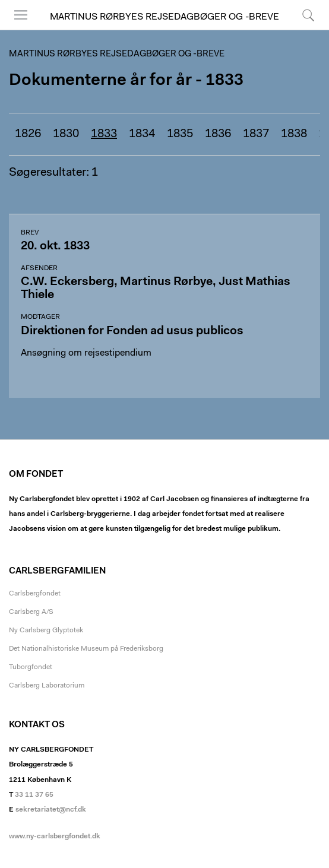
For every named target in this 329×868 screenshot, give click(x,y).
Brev (30, 233)
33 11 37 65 (34, 795)
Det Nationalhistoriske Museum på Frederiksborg (86, 649)
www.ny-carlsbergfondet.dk (55, 837)
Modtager (40, 317)
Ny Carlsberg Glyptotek (46, 631)
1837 (256, 134)
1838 (294, 134)
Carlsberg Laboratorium (47, 686)
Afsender (39, 268)
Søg (308, 15)
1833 (104, 134)
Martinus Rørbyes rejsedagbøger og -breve (164, 17)
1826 (28, 134)
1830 (66, 134)
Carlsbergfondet (35, 594)
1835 (180, 134)
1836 (218, 134)
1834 (142, 134)
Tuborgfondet (31, 667)
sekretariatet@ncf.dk (51, 810)
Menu (21, 15)
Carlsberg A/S (31, 612)
